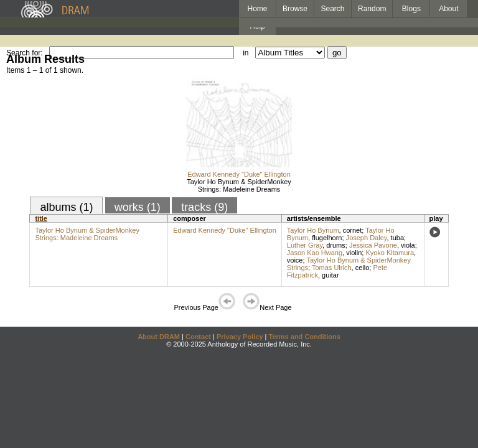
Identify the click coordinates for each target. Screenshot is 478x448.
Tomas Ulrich (332, 268)
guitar (330, 275)
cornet (353, 230)
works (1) (138, 207)
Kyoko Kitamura (390, 253)
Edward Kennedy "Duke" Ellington (239, 174)
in (246, 53)
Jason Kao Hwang (315, 253)
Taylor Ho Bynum (313, 230)
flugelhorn (327, 238)
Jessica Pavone (373, 245)
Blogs (411, 9)
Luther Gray (305, 245)
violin (354, 253)
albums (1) (66, 207)
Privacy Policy (240, 337)
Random (372, 9)
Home (257, 9)
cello (363, 268)
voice (295, 260)
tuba (397, 238)
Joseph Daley (367, 238)
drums (336, 245)
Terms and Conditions (305, 337)
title (41, 218)
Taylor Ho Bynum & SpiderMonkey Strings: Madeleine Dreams (239, 185)
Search (333, 9)
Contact (198, 337)
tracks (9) (204, 207)
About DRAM (159, 337)
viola (408, 245)
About (448, 9)
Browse (295, 9)
